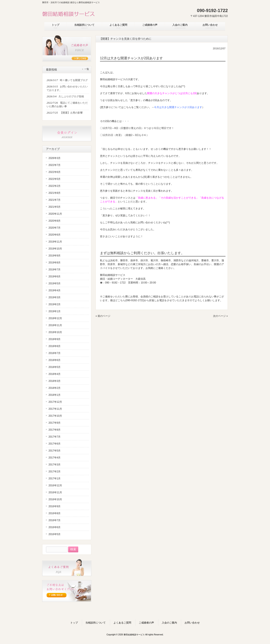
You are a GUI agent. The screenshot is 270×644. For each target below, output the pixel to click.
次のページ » (220, 316)
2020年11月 (55, 214)
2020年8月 (55, 221)
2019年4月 (55, 290)
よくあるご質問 (122, 623)
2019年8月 (55, 263)
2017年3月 (55, 465)
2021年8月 (55, 193)
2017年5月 (55, 451)
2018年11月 (55, 325)
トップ (74, 623)
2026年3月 (55, 158)
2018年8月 (55, 346)
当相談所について (96, 623)
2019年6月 (55, 277)
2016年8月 (55, 513)
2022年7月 (55, 165)
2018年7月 (55, 353)
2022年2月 (55, 186)
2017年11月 (55, 409)
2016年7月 (55, 520)
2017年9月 (55, 423)
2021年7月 (55, 200)
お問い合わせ (192, 623)
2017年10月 (55, 416)
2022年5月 (55, 179)
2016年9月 (55, 506)
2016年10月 (55, 499)
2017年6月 (55, 444)
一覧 (87, 69)
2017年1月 (55, 479)
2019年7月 (55, 270)
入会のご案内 (169, 623)
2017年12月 (55, 402)
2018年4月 (55, 374)
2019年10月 (55, 249)
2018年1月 (55, 395)
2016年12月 (55, 485)
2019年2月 (55, 304)
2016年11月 (55, 492)
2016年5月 (55, 534)
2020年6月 (55, 235)
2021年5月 (55, 207)
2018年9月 (55, 339)
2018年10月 (55, 332)
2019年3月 (55, 297)
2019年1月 (55, 311)
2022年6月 (55, 172)
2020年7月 (55, 228)
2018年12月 (55, 318)
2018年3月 (55, 381)
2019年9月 (55, 256)
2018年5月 (55, 367)
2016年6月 (55, 527)
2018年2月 (55, 388)
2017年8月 (55, 430)
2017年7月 (55, 437)
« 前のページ (103, 316)
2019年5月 (55, 283)
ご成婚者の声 (146, 623)
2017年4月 (55, 458)
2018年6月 (55, 360)
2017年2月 (55, 472)
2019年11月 (55, 242)
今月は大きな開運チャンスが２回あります (178, 107)
